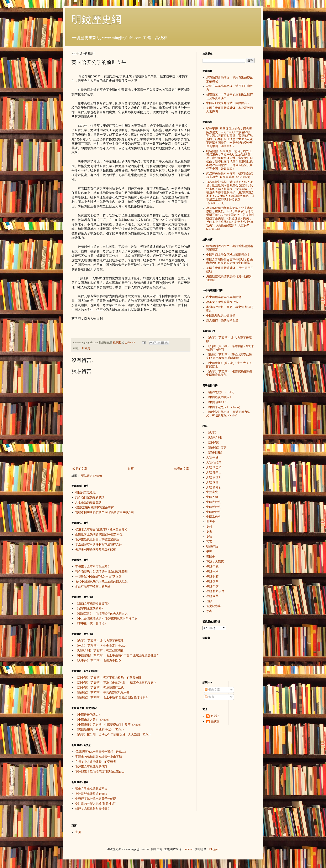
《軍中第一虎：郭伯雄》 (91, 623)
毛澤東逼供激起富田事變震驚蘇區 (97, 540)
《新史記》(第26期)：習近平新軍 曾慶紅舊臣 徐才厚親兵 (112, 697)
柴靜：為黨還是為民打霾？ (93, 809)
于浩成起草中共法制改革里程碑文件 (99, 545)
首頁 (131, 469)
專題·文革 (212, 581)
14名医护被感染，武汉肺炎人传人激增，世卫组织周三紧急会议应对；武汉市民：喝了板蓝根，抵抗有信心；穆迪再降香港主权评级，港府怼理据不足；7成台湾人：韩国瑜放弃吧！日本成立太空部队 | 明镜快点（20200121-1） (230, 192)
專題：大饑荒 (215, 562)
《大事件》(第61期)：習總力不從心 (98, 660)
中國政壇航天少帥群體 (221, 316)
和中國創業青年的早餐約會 (224, 297)
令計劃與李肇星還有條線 (91, 794)
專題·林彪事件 (215, 591)
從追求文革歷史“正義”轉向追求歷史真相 (101, 530)
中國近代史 (214, 507)
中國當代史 (214, 517)
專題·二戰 (212, 566)
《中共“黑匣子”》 (218, 402)
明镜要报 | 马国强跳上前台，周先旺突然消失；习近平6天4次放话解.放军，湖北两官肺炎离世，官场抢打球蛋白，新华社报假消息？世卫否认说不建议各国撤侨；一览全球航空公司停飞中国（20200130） (230, 160)
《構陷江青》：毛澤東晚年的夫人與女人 (101, 614)
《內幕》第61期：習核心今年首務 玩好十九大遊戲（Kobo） (114, 735)
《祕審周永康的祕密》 (90, 609)
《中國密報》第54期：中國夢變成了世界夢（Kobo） (109, 725)
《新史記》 (214, 443)
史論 (209, 537)
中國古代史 (214, 502)
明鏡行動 (212, 547)
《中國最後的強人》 (88, 715)
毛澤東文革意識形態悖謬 (91, 767)
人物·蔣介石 (214, 487)
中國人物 (212, 497)
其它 (209, 542)
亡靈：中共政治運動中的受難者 (96, 762)
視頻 (209, 601)
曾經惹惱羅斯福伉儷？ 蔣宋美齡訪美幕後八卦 (105, 512)
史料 (209, 527)
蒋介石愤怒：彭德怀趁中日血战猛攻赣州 (101, 572)
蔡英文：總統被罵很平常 (222, 302)
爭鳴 (209, 552)
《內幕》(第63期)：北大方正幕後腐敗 (99, 641)
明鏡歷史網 (96, 19)
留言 (210, 697)
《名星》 (212, 433)
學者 (209, 611)
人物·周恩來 (214, 467)
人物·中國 (212, 458)
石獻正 (215, 722)
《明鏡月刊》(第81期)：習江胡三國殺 (99, 651)
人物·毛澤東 (214, 463)
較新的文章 (80, 469)
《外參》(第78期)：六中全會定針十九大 (101, 646)
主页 (78, 832)
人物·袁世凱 (214, 477)
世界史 (86, 348)
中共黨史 (212, 492)
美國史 (211, 557)
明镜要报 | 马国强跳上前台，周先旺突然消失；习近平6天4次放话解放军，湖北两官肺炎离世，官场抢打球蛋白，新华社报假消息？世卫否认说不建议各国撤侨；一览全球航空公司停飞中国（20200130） (230, 137)
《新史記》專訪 (216, 448)
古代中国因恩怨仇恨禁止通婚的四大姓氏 (101, 582)
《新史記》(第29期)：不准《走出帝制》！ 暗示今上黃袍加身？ (116, 683)
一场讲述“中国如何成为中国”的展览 (98, 577)
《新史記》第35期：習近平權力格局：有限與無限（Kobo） (228, 414)
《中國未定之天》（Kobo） (93, 720)
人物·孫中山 (214, 472)
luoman (189, 849)
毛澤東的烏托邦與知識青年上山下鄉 (99, 757)
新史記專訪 (214, 606)
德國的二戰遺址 (85, 492)
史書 (209, 532)
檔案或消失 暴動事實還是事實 (95, 507)
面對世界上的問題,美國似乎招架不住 (99, 535)
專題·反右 (212, 576)
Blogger (214, 849)
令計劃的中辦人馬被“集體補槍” (95, 804)
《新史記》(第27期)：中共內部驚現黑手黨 (102, 692)
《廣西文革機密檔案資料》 (93, 604)
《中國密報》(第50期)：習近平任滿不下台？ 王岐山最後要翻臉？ (117, 655)
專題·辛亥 (212, 586)
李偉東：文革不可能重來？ (93, 567)
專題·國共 (212, 596)
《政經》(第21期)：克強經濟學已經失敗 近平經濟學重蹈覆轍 (229, 356)
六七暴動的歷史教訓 (88, 502)
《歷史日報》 (215, 453)
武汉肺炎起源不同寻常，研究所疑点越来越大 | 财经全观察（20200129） (230, 175)
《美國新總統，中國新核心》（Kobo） (100, 730)
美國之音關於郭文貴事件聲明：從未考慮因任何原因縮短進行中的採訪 (230, 261)
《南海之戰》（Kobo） (221, 392)
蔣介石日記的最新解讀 (90, 497)
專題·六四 (212, 571)
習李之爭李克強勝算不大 (91, 789)
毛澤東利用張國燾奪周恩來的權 (96, 549)
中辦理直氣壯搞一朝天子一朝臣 (96, 799)
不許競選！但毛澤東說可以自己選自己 (100, 772)
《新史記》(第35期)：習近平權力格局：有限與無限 (108, 678)
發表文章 (212, 690)
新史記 (215, 716)
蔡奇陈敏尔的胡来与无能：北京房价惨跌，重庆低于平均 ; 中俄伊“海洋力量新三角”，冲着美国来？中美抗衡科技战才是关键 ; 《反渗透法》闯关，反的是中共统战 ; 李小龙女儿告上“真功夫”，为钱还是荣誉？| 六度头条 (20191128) (230, 219)
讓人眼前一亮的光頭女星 (222, 320)
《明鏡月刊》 (215, 438)
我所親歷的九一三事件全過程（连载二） (101, 752)
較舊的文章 (182, 469)
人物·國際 (212, 482)
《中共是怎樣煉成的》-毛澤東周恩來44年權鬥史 (106, 619)
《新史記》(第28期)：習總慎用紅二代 (99, 688)
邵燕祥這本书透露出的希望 (93, 586)
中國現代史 (214, 512)
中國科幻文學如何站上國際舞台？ (228, 103)
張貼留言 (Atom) (92, 476)
